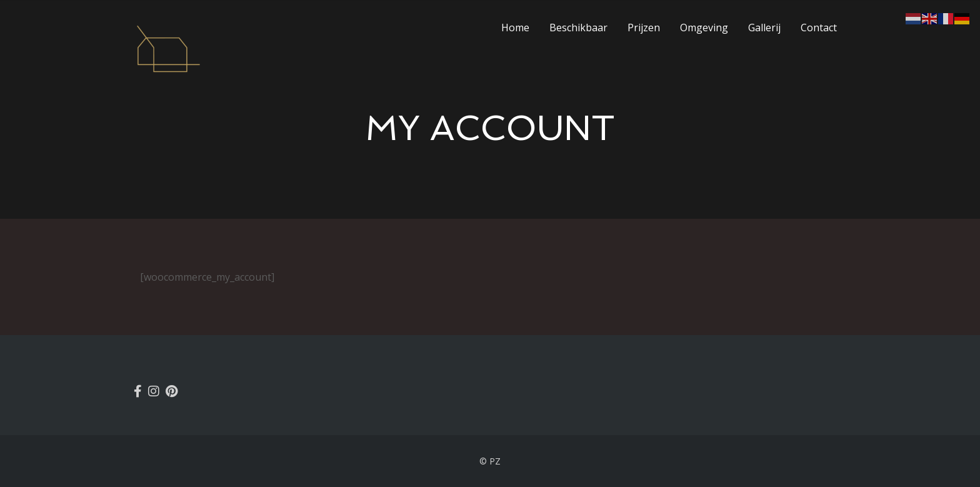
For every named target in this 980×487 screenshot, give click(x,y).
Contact (819, 28)
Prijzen (644, 28)
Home (515, 28)
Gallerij (764, 28)
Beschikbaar (578, 28)
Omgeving (704, 28)
